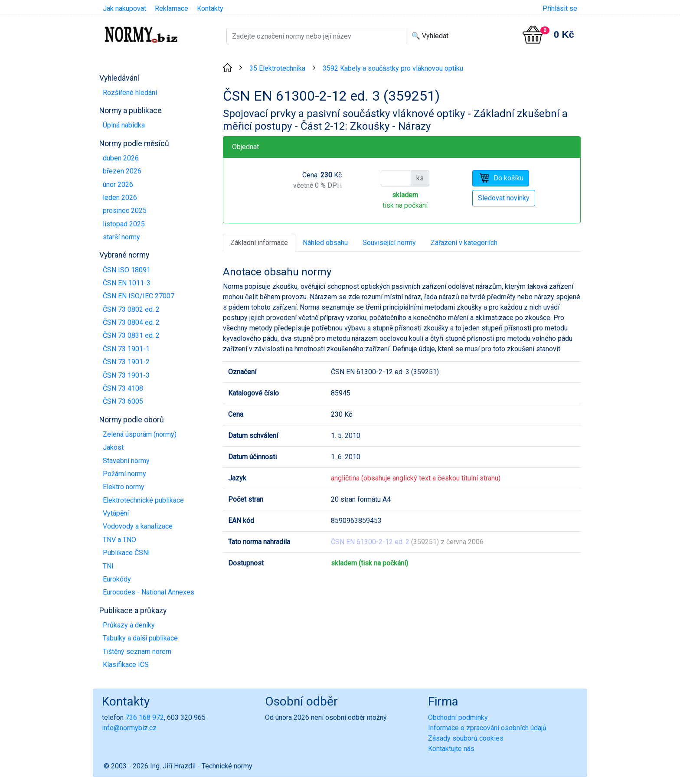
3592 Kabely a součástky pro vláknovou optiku (393, 68)
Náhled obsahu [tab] (325, 243)
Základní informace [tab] (259, 243)
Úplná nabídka (124, 125)
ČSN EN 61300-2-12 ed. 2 (370, 542)
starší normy (121, 237)
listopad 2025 (124, 224)
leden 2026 (120, 198)
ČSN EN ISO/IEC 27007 (139, 296)
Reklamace (172, 8)
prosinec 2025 (125, 211)
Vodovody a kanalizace (138, 526)
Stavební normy (126, 461)
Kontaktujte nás (451, 749)
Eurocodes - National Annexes (149, 592)
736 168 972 (145, 717)
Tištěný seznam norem (137, 652)
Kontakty (210, 8)
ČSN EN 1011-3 (127, 283)
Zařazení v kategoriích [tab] (464, 243)
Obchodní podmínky (458, 717)
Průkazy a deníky (129, 625)
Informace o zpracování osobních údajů (487, 728)
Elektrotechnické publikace (143, 500)
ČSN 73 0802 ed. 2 (131, 309)
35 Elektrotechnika (277, 68)
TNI (108, 566)
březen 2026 (122, 171)
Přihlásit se (560, 8)
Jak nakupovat (124, 8)
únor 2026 (118, 185)
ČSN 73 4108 (123, 388)
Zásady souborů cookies (466, 738)
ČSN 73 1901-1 (126, 349)
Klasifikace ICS (126, 665)
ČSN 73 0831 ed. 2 (131, 335)
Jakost (113, 447)
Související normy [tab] (389, 243)
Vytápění (116, 513)
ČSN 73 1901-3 (126, 375)
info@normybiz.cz (129, 728)
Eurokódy (117, 579)
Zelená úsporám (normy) (140, 434)
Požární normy (124, 474)
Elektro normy (124, 487)
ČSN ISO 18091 (127, 270)
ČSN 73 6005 (123, 401)
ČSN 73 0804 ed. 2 (131, 322)
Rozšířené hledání (130, 93)
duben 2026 (121, 158)
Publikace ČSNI (126, 553)
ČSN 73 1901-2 (126, 362)
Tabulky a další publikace (140, 638)
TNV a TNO (119, 540)
